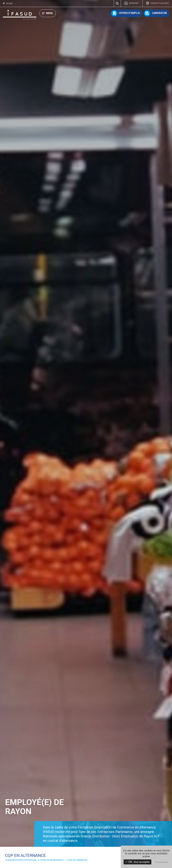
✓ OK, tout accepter (137, 862)
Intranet (134, 3)
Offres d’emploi (129, 13)
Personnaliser (162, 862)
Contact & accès (159, 3)
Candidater (159, 13)
